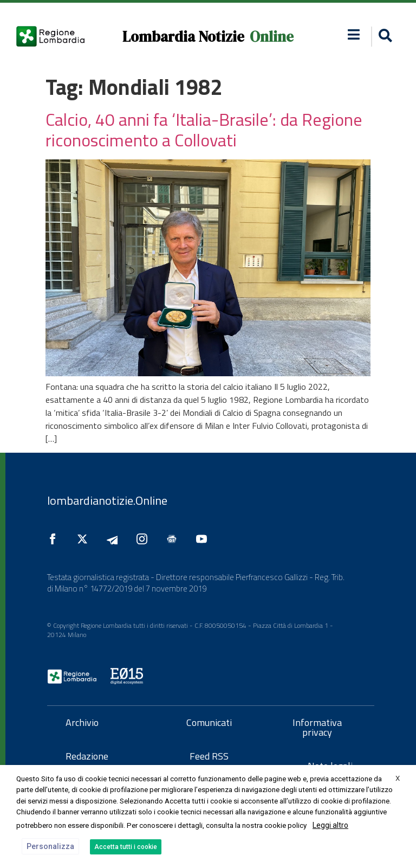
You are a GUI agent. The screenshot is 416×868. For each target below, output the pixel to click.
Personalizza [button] (50, 846)
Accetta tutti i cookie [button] (126, 847)
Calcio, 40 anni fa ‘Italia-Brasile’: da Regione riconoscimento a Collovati (204, 130)
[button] (384, 37)
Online (272, 37)
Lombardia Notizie (183, 37)
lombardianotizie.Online (107, 500)
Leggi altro (330, 825)
